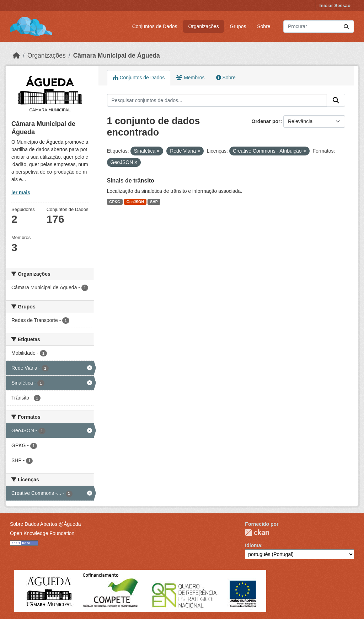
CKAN (257, 532)
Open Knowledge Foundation (42, 533)
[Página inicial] (16, 55)
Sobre (264, 26)
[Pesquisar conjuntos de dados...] (319, 27)
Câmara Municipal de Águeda (117, 55)
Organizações (203, 26)
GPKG (115, 202)
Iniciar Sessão (335, 6)
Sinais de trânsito (131, 181)
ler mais (21, 192)
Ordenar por (266, 121)
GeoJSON (135, 202)
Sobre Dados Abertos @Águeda (45, 524)
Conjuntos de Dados (155, 26)
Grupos (238, 26)
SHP (154, 202)
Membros (190, 78)
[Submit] (346, 27)
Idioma (253, 545)
